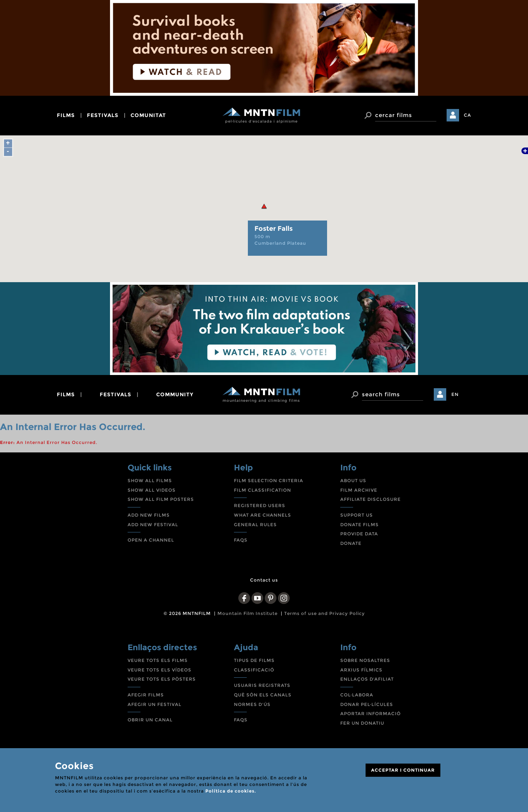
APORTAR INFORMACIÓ (371, 713)
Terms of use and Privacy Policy (324, 613)
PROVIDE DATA (359, 534)
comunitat (148, 115)
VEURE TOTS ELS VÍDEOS (159, 670)
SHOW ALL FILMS (150, 480)
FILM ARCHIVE (359, 490)
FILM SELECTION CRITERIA (269, 480)
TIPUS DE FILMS (254, 660)
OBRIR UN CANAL (150, 720)
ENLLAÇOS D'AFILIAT (367, 679)
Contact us (264, 580)
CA (467, 115)
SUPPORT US (357, 515)
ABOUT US (353, 480)
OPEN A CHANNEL (151, 540)
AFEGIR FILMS (146, 695)
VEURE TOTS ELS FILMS (158, 660)
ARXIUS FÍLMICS (361, 670)
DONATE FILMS (360, 525)
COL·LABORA (357, 695)
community (175, 394)
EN (455, 394)
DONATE (351, 543)
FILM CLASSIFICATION (263, 490)
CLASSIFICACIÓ (254, 670)
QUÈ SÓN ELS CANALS (263, 695)
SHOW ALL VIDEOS (152, 490)
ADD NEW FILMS (149, 515)
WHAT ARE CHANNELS (263, 515)
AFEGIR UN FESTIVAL (155, 704)
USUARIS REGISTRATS (262, 685)
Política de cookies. (231, 791)
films (66, 115)
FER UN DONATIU (362, 723)
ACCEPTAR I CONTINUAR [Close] (403, 770)
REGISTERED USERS (260, 505)
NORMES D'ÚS (252, 704)
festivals (103, 115)
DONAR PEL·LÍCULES (367, 704)
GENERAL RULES (255, 525)
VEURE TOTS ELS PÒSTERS (162, 679)
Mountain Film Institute (247, 613)
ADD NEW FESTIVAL (153, 525)
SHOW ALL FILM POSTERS (161, 499)
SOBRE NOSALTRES (365, 660)
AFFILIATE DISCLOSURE (371, 499)
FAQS (241, 540)
